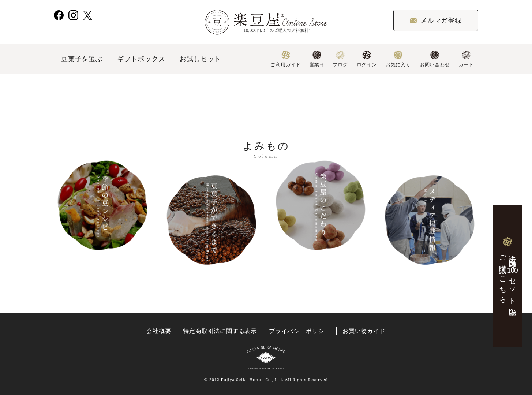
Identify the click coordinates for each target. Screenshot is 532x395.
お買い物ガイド (364, 331)
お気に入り (398, 59)
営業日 (317, 59)
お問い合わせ (435, 59)
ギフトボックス (141, 59)
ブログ (340, 59)
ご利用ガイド (286, 59)
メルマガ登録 (436, 20)
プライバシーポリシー (300, 331)
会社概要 (159, 331)
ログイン (367, 59)
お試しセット (200, 59)
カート (466, 59)
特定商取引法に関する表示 (220, 331)
